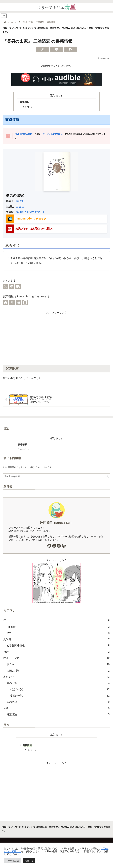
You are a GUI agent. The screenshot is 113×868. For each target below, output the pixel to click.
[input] (56, 476)
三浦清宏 (19, 201)
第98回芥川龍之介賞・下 (31, 212)
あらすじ (27, 107)
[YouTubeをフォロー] (18, 302)
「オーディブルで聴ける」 (52, 134)
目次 (52, 95)
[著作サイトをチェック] (5, 302)
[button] (70, 49)
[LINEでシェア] (56, 49)
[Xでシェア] (43, 49)
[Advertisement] (56, 338)
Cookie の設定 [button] (13, 861)
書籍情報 (25, 102)
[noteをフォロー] (25, 302)
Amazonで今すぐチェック (31, 219)
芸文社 (20, 207)
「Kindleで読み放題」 (24, 134)
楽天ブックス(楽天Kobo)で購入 (34, 229)
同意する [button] (29, 861)
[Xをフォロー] (12, 302)
